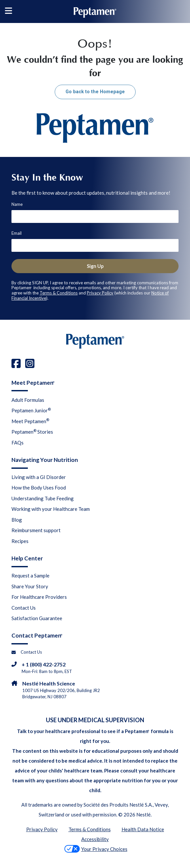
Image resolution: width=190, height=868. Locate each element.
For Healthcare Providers (39, 597)
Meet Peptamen (30, 421)
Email (17, 233)
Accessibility (95, 839)
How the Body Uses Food (39, 488)
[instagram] (30, 363)
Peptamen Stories (32, 432)
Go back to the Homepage (95, 92)
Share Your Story (30, 586)
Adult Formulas (28, 400)
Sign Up (95, 266)
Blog (17, 520)
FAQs (18, 443)
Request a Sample (30, 575)
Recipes (20, 541)
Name (17, 204)
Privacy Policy (100, 293)
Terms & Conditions (59, 293)
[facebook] (16, 363)
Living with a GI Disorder (39, 477)
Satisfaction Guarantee (37, 618)
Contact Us (24, 608)
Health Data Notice (143, 829)
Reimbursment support (36, 530)
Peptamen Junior (31, 410)
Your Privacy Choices (96, 849)
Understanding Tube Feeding (43, 498)
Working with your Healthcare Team (51, 509)
